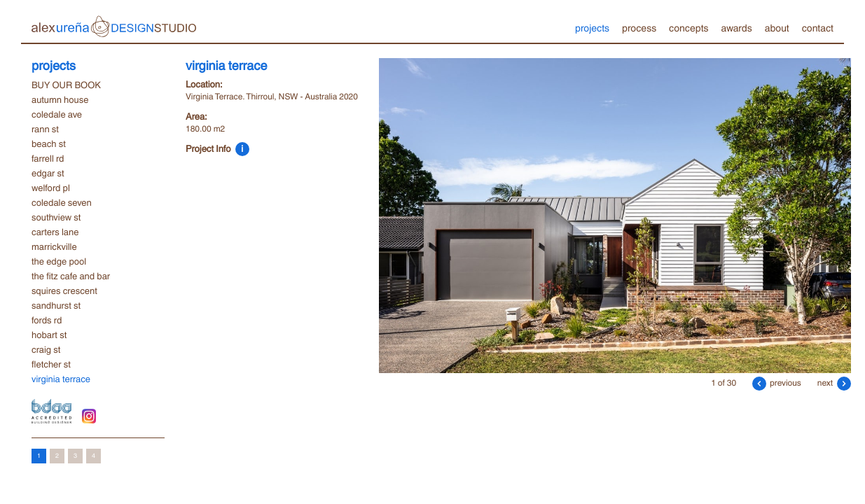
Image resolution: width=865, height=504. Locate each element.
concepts (688, 27)
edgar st (48, 173)
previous (777, 383)
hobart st (49, 335)
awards (736, 27)
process (639, 27)
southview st (56, 217)
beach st (49, 143)
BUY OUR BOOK (66, 85)
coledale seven (62, 202)
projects (592, 27)
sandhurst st (56, 305)
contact (818, 27)
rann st (45, 129)
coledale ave (57, 114)
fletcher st (51, 364)
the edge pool (59, 261)
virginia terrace (61, 379)
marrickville (54, 246)
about (777, 27)
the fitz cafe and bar (71, 276)
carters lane (55, 232)
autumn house (60, 99)
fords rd (47, 320)
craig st (46, 349)
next (834, 383)
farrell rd (48, 158)
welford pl (51, 188)
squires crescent (64, 290)
